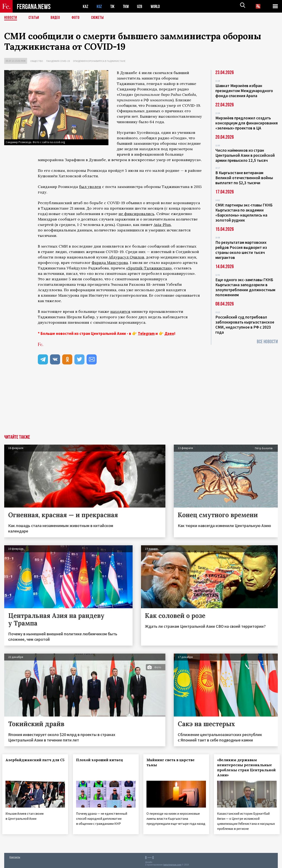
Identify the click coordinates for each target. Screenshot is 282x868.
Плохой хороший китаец (101, 760)
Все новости (267, 342)
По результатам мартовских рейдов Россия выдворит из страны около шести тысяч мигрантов (241, 250)
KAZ (86, 6)
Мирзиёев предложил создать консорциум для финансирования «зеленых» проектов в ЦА (247, 123)
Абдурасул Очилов (126, 257)
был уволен (90, 187)
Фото (77, 18)
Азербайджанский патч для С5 (30, 762)
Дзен (169, 333)
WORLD (157, 6)
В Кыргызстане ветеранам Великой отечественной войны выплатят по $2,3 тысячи (244, 178)
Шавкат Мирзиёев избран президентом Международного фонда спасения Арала (244, 91)
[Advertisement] (141, 403)
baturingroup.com (172, 863)
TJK (113, 6)
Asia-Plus (162, 225)
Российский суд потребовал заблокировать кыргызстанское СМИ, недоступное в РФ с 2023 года (245, 325)
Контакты (15, 856)
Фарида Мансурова (110, 263)
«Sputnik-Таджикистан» (149, 268)
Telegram (146, 333)
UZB (141, 6)
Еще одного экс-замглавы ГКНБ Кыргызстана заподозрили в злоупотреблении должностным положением (245, 287)
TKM (127, 6)
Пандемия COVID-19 (58, 61)
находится (120, 311)
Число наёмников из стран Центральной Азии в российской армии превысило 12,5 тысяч (245, 155)
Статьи (35, 18)
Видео (57, 18)
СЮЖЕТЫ (100, 18)
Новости (11, 18)
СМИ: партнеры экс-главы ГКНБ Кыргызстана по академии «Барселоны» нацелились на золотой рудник (244, 213)
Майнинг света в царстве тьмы (172, 762)
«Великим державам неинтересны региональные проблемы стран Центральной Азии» (246, 767)
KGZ (99, 6)
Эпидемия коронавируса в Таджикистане (99, 61)
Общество (37, 61)
